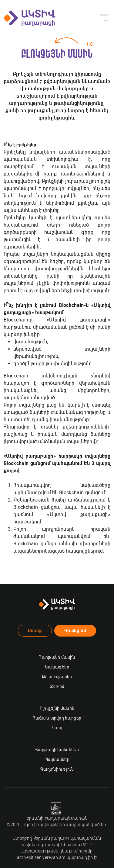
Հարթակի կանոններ (57, 750)
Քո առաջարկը (57, 677)
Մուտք (35, 630)
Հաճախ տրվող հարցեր (57, 718)
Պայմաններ (57, 759)
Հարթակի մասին (57, 657)
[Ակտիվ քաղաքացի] (30, 18)
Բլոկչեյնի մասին (57, 708)
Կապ (57, 728)
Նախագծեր (57, 667)
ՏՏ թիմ (57, 686)
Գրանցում (75, 630)
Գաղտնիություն (57, 769)
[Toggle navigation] (104, 18)
